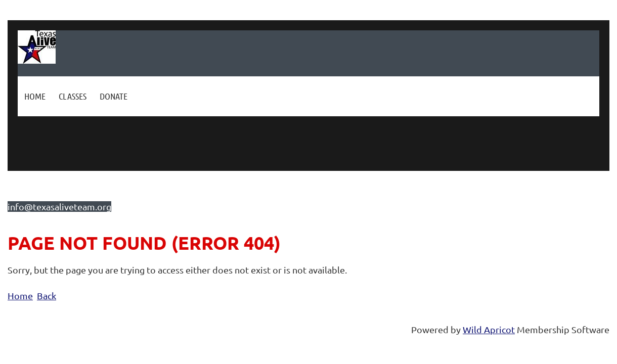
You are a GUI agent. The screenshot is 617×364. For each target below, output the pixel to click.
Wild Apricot (489, 329)
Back (47, 295)
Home (20, 295)
